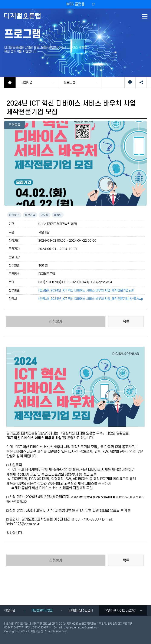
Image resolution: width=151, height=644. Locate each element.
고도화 (45, 215)
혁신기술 (30, 215)
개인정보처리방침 (42, 610)
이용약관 (10, 610)
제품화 (58, 215)
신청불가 (55, 321)
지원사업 (27, 82)
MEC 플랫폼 (75, 4)
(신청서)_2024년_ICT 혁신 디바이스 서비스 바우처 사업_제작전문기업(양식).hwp (91, 299)
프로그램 (70, 82)
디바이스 (14, 215)
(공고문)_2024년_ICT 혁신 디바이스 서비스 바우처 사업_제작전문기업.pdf (86, 290)
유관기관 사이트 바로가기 (124, 611)
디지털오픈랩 (23, 19)
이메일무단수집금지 (81, 610)
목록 (126, 321)
